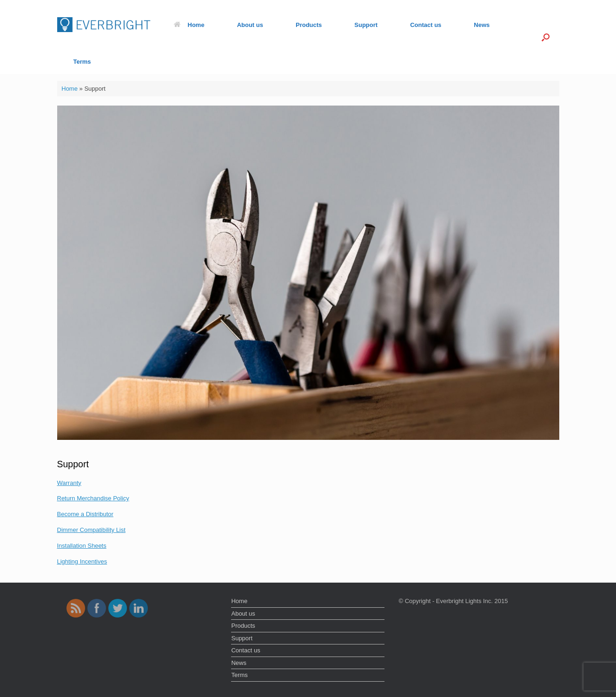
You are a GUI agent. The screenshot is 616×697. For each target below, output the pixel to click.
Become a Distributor (85, 514)
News (482, 25)
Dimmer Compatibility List (91, 530)
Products (309, 25)
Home (189, 25)
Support (366, 25)
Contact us (426, 25)
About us (250, 25)
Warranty (69, 483)
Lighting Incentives (82, 561)
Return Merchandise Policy (93, 498)
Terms (82, 62)
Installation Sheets (82, 546)
